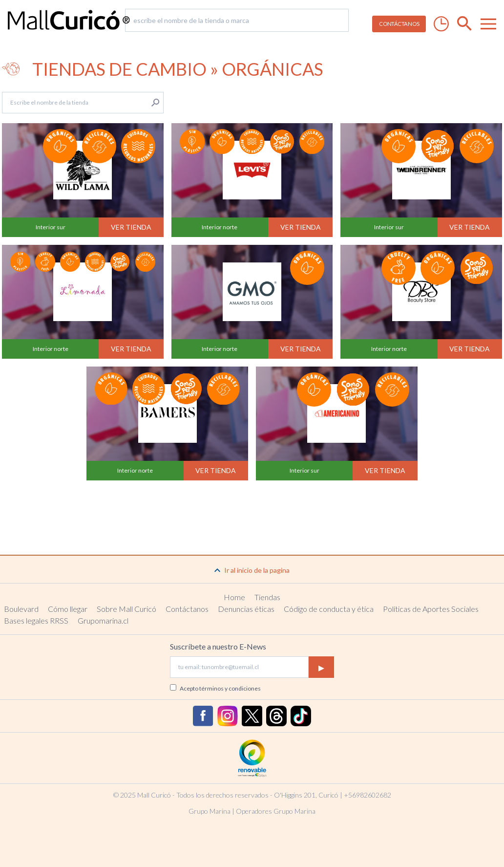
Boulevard (21, 609)
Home (234, 597)
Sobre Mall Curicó (126, 609)
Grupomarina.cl (103, 620)
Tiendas (267, 597)
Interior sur (51, 227)
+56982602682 (367, 795)
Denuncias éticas (246, 609)
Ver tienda (131, 227)
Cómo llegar (68, 609)
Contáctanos (187, 609)
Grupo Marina (210, 811)
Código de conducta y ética (329, 609)
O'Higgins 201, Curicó (306, 795)
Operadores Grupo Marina (276, 811)
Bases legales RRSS (36, 620)
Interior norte (220, 227)
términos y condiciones (230, 688)
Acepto (220, 688)
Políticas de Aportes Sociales (431, 609)
